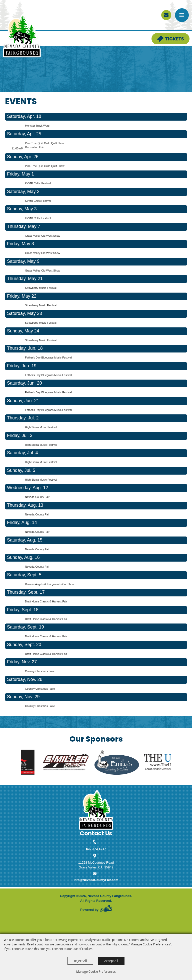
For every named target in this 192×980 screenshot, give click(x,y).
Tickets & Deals (163, 35)
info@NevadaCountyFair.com (96, 880)
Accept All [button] (111, 961)
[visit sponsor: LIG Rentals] (22, 763)
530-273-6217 (96, 849)
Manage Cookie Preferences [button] (96, 971)
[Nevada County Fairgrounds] (22, 36)
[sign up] (166, 15)
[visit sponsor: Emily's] (125, 763)
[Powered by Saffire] (106, 908)
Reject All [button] (80, 961)
